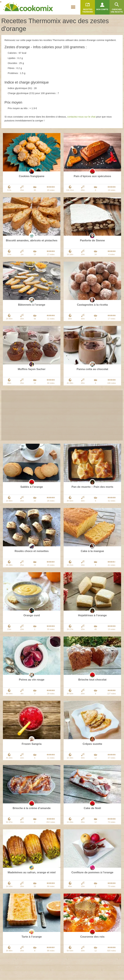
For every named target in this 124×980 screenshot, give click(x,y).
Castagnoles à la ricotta (92, 305)
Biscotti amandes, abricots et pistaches (32, 240)
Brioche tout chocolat (92, 680)
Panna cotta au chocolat (92, 369)
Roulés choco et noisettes (32, 551)
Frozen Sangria (32, 744)
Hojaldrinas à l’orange (92, 615)
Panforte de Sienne (92, 240)
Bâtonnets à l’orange (32, 305)
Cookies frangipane (32, 176)
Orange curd (32, 615)
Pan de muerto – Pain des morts (92, 487)
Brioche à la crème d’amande (32, 808)
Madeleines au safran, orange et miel (32, 872)
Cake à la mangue (92, 551)
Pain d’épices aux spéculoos (92, 176)
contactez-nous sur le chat (81, 117)
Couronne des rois (92, 937)
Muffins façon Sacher (32, 369)
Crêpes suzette (92, 744)
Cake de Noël (92, 808)
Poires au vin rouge (32, 680)
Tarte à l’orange (32, 937)
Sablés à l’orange (32, 487)
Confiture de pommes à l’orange (92, 872)
